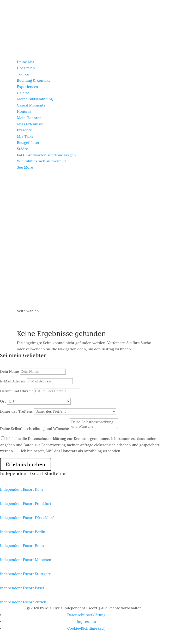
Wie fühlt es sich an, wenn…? (42, 161)
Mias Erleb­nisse (30, 124)
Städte (22, 149)
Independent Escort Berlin (23, 532)
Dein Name (10, 371)
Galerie (23, 93)
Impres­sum (86, 622)
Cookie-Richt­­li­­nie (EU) (86, 628)
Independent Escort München (26, 560)
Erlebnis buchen (26, 464)
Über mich (26, 68)
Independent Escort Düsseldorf (27, 518)
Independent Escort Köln (21, 489)
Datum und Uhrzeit (17, 391)
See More (25, 167)
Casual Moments (31, 105)
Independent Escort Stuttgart (25, 574)
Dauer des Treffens (16, 411)
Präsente (25, 130)
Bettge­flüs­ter (28, 143)
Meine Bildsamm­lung (35, 99)
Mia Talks (25, 136)
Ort (3, 401)
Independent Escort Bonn (22, 546)
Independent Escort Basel (22, 588)
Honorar (24, 111)
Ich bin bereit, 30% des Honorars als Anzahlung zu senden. (71, 451)
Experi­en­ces (27, 87)
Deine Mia (26, 62)
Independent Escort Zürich (23, 602)
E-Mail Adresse (13, 381)
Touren (23, 74)
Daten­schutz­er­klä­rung (86, 615)
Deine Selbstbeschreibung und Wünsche (34, 429)
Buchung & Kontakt (34, 80)
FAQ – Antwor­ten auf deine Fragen (46, 155)
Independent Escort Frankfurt (26, 504)
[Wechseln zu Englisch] (84, 305)
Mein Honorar (29, 118)
